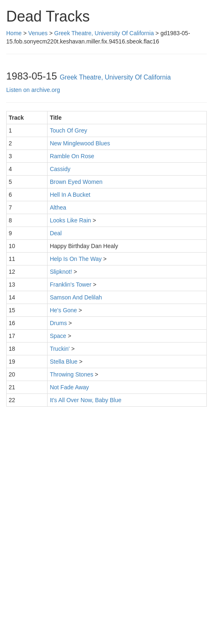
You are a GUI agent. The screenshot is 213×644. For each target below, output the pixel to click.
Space (58, 336)
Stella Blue (63, 362)
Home (14, 33)
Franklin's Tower (70, 285)
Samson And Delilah (76, 297)
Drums (58, 323)
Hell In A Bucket (70, 195)
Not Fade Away (69, 387)
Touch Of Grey (68, 130)
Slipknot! (61, 272)
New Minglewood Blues (80, 143)
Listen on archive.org (33, 90)
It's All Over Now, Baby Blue (85, 400)
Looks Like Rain (70, 220)
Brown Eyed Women (76, 182)
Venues (38, 33)
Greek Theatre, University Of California (104, 33)
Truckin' (60, 349)
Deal (56, 233)
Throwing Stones (71, 374)
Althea (58, 207)
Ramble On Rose (72, 156)
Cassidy (60, 169)
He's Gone (63, 310)
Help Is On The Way (75, 259)
